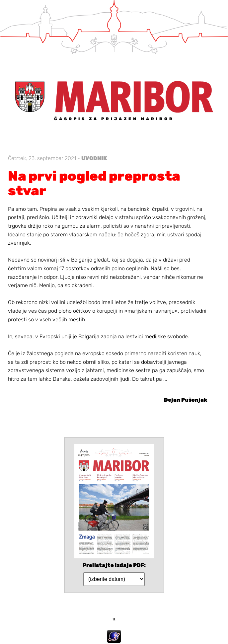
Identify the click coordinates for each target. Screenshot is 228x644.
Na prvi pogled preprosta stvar (94, 183)
